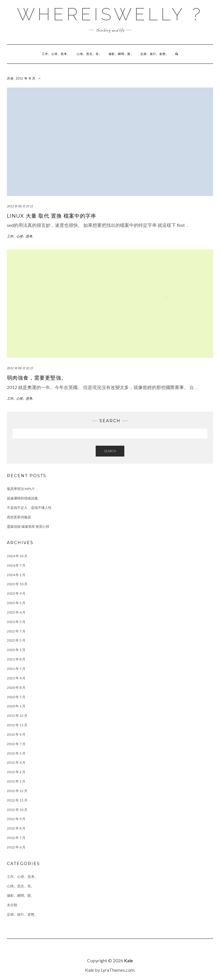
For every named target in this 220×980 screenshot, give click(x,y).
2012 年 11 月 (17, 800)
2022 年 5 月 (16, 640)
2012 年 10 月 (17, 810)
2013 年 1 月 (16, 781)
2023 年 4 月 (16, 612)
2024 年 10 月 (17, 556)
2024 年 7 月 (16, 565)
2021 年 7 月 (16, 669)
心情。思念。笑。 (89, 54)
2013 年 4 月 (16, 762)
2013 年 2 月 (16, 772)
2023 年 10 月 (17, 584)
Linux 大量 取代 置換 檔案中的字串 (52, 216)
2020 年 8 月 (16, 688)
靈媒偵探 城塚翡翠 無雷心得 (28, 526)
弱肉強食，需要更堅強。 (37, 378)
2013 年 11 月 (17, 725)
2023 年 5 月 (16, 603)
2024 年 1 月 (16, 575)
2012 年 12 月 (17, 791)
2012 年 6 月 (16, 847)
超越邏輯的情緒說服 (22, 498)
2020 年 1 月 (16, 706)
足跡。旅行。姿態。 (155, 54)
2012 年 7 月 (16, 838)
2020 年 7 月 (16, 697)
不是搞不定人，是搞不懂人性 (29, 508)
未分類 (12, 905)
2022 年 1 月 (16, 650)
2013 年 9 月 (16, 734)
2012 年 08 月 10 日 (20, 368)
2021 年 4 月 (16, 678)
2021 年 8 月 (16, 659)
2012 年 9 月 (16, 819)
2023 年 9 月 (16, 593)
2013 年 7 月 (16, 744)
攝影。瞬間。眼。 (121, 54)
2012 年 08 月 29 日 (20, 206)
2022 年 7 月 (16, 631)
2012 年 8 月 (16, 828)
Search (110, 451)
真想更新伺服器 (19, 517)
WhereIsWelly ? (110, 14)
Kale (128, 960)
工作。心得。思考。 (56, 54)
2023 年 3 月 (16, 622)
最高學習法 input (21, 489)
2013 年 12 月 (17, 716)
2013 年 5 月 (16, 753)
